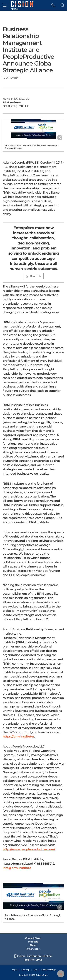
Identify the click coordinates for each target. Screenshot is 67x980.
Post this (34, 276)
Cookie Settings (49, 970)
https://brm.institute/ (18, 737)
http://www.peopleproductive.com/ (29, 849)
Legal (15, 970)
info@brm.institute (17, 868)
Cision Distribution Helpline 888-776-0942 (33, 958)
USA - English (12, 78)
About (33, 945)
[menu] (5, 5)
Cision (38, 975)
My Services (33, 949)
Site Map (25, 970)
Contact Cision (33, 938)
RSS (35, 970)
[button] (53, 5)
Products (33, 942)
